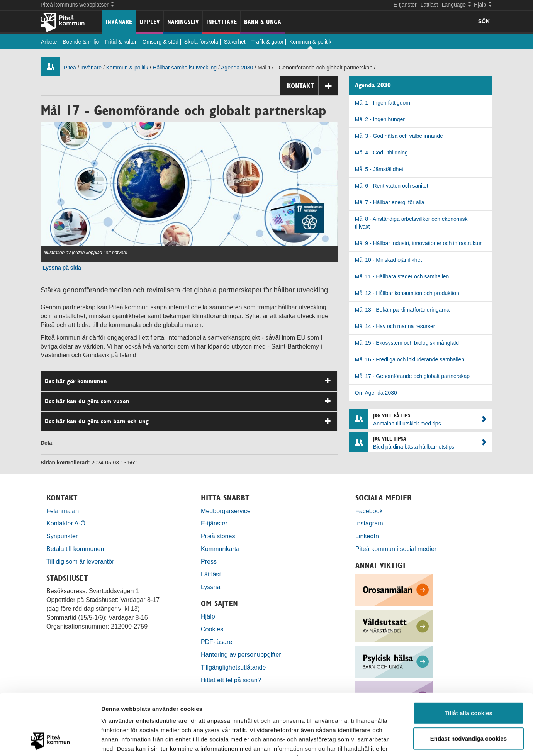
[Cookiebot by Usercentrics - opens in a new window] (50, 741)
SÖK (484, 21)
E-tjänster (405, 5)
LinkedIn (367, 536)
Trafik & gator (268, 42)
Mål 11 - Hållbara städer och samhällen (402, 276)
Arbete (49, 42)
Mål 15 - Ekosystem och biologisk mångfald (407, 343)
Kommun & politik (310, 42)
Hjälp (208, 616)
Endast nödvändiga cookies (468, 681)
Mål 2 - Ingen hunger (380, 119)
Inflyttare (222, 22)
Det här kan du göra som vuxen (191, 401)
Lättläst (429, 5)
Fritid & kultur (121, 42)
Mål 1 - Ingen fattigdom (383, 103)
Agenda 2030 (237, 68)
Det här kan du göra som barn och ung (191, 421)
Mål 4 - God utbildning (381, 153)
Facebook (369, 511)
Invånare (119, 22)
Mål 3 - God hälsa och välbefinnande (399, 136)
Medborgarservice (226, 511)
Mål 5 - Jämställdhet (379, 169)
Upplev (150, 22)
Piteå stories (218, 536)
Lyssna (210, 587)
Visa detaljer (420, 741)
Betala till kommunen (75, 549)
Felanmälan (63, 511)
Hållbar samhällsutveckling (185, 68)
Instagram (369, 523)
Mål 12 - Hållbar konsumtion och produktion (407, 293)
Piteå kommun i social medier (396, 549)
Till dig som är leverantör (81, 561)
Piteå (70, 68)
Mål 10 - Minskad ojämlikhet (389, 260)
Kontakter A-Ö (66, 523)
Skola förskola (201, 42)
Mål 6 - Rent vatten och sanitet (392, 186)
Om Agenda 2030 (376, 393)
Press (209, 561)
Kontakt (312, 86)
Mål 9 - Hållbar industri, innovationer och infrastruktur (418, 243)
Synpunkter (62, 536)
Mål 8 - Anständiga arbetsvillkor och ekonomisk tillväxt (411, 223)
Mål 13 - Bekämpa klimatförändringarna (402, 310)
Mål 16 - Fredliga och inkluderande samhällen (410, 359)
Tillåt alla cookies (468, 655)
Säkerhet (235, 42)
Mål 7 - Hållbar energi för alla (390, 202)
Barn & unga (263, 22)
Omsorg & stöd (160, 42)
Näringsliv (183, 22)
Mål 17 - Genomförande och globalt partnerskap (412, 376)
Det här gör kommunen (191, 381)
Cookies (212, 629)
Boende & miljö (81, 42)
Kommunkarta (220, 549)
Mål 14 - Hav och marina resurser (395, 326)
